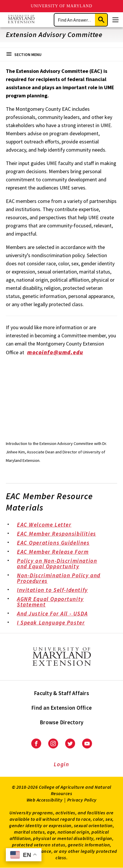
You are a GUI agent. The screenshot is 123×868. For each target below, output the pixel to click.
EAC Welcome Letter (48, 525)
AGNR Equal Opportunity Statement (64, 602)
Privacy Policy (82, 800)
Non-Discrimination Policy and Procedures (64, 579)
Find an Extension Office (61, 708)
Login (61, 764)
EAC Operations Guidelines (57, 543)
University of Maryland (61, 6)
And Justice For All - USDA (56, 614)
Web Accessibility (45, 800)
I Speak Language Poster (55, 623)
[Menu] (115, 20)
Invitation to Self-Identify (56, 590)
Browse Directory (61, 722)
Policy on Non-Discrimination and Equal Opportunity (64, 564)
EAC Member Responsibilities (60, 534)
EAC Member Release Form (57, 552)
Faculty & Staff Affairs (61, 693)
